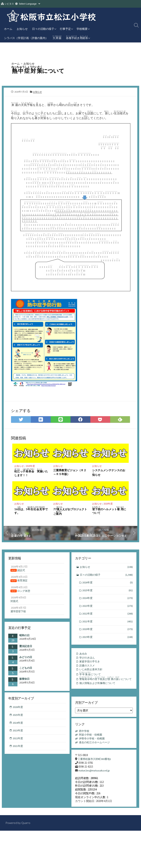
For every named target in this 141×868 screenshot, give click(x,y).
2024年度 (108, 600)
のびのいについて (104, 684)
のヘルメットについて (109, 511)
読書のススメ (88, 668)
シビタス (9, 4)
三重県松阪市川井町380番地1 (95, 761)
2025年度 (108, 592)
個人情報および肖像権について (99, 690)
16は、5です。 (31, 511)
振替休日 (24, 680)
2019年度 (108, 640)
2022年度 (108, 616)
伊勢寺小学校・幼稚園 (93, 741)
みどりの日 (26, 659)
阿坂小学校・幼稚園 (92, 737)
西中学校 (85, 733)
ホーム (8, 29)
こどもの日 (26, 669)
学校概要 (82, 29)
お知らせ (22, 29)
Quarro (26, 827)
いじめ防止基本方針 (92, 672)
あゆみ (83, 655)
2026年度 (108, 584)
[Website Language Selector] (29, 4)
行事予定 (65, 29)
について (91, 676)
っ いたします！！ (31, 473)
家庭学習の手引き (90, 663)
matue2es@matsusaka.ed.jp (94, 773)
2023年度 (108, 608)
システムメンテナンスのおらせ (109, 473)
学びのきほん (88, 659)
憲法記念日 (26, 648)
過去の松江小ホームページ (96, 745)
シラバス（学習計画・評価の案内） (26, 38)
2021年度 (108, 624)
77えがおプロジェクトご (70, 512)
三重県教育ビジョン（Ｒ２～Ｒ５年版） (70, 473)
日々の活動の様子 (43, 29)
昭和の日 (24, 637)
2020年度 (31, 467)
